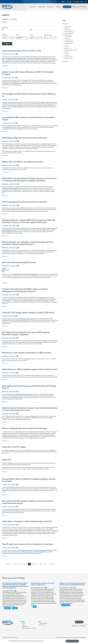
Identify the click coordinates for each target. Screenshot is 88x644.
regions (15, 608)
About (23, 621)
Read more (5, 66)
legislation (8, 608)
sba (35, 607)
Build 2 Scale (17, 107)
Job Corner (77, 2)
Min (3, 29)
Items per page (48, 35)
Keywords (4, 22)
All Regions (5, 35)
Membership (42, 7)
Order (31, 35)
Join (39, 621)
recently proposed (24, 228)
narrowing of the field (41, 342)
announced (15, 188)
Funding (58, 7)
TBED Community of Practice (29, 628)
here (49, 277)
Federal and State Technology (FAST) (17, 58)
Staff (23, 625)
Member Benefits (43, 623)
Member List (42, 625)
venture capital (66, 605)
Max (31, 29)
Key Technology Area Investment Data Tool (24, 394)
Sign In (82, 2)
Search (85, 2)
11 (45, 564)
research (45, 487)
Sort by (18, 35)
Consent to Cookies (72, 641)
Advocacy (70, 2)
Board (24, 623)
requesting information (31, 416)
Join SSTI (68, 7)
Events (64, 2)
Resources (51, 7)
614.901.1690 (83, 638)
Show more (65, 61)
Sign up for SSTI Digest (80, 7)
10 (41, 564)
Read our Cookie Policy (38, 641)
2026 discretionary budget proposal (26, 319)
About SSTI (33, 7)
